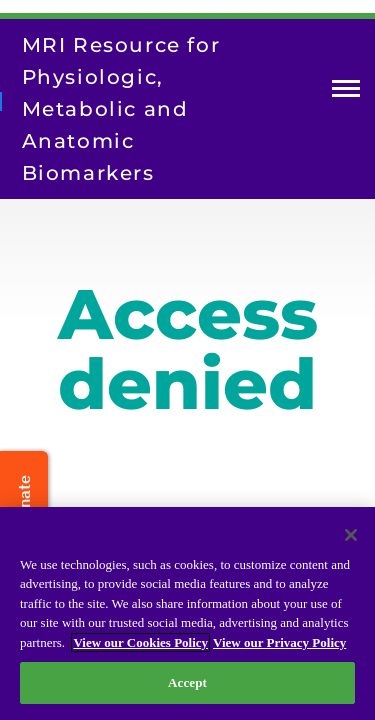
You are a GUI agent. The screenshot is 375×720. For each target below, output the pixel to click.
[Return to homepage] (1, 101)
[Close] (351, 535)
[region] (187, 613)
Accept (187, 682)
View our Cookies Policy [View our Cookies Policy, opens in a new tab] (140, 642)
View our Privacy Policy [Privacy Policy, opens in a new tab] (279, 642)
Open (346, 92)
